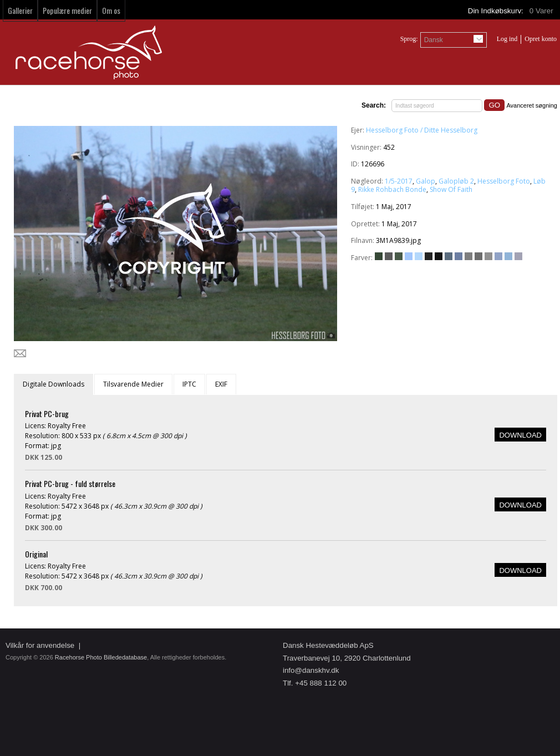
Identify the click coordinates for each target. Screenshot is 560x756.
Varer (542, 11)
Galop (426, 181)
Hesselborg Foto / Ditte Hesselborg (422, 130)
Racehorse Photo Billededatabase (101, 657)
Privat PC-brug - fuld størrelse (70, 483)
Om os (111, 10)
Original (36, 554)
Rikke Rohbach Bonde (392, 189)
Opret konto (541, 39)
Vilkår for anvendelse (40, 645)
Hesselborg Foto (504, 181)
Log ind (507, 39)
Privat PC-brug (47, 413)
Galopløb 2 (456, 181)
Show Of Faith (451, 189)
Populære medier (67, 10)
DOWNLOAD (520, 435)
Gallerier (20, 10)
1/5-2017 (399, 181)
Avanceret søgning (532, 105)
